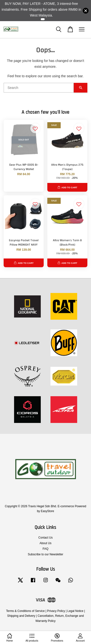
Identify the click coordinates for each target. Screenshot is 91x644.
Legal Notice (75, 611)
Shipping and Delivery (21, 616)
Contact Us (45, 538)
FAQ (46, 549)
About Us (45, 543)
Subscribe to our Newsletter (45, 554)
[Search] (39, 88)
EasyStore (47, 511)
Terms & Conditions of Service (25, 611)
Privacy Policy (56, 611)
